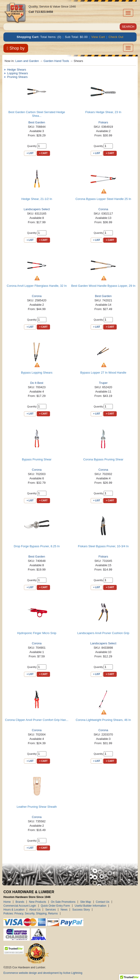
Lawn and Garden (27, 61)
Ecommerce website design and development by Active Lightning (43, 973)
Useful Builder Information (90, 906)
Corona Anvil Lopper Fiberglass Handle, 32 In (37, 286)
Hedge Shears (17, 70)
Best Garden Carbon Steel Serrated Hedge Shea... (37, 114)
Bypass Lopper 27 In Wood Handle (103, 373)
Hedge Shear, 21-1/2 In (37, 199)
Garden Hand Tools (56, 61)
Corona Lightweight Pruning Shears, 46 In (103, 720)
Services (50, 910)
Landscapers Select (37, 209)
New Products (38, 902)
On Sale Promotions (63, 902)
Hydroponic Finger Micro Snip (37, 633)
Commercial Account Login (20, 906)
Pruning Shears (17, 77)
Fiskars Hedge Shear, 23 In (103, 112)
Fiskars (103, 122)
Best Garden (37, 122)
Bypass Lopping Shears (37, 373)
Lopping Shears (17, 73)
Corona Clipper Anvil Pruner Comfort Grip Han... (37, 720)
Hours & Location (14, 910)
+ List (30, 153)
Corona (103, 209)
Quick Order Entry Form (55, 906)
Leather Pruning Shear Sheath (37, 807)
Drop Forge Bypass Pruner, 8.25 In (37, 546)
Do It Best (37, 383)
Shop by (16, 48)
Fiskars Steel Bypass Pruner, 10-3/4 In (103, 546)
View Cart (98, 37)
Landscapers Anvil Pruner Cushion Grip (103, 633)
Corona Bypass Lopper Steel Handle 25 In (103, 199)
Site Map (86, 902)
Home (7, 902)
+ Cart (43, 153)
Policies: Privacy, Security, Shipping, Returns (31, 914)
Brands (20, 902)
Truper (103, 383)
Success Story (81, 910)
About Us (35, 910)
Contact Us (103, 902)
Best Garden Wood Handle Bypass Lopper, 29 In (103, 286)
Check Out (116, 37)
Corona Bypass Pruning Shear (103, 459)
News (64, 910)
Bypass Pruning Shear (37, 459)
